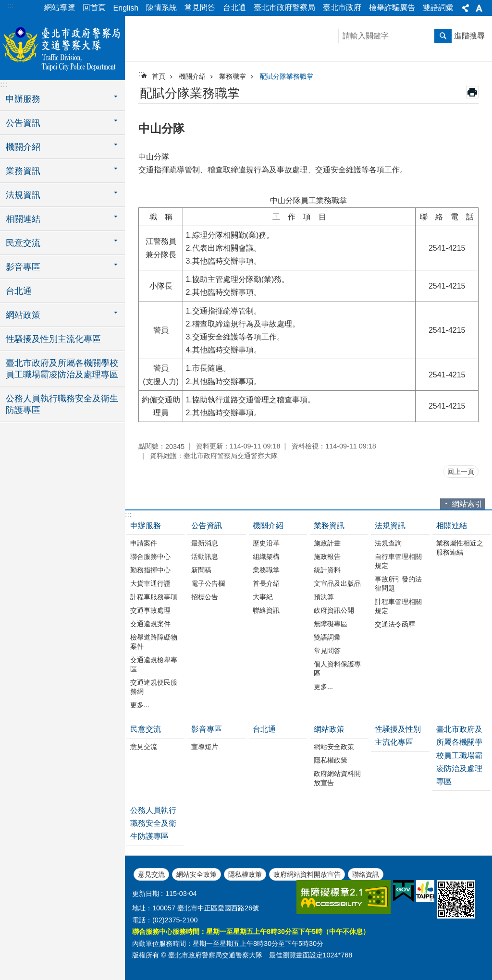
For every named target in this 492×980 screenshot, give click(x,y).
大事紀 (263, 597)
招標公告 (205, 597)
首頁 (159, 76)
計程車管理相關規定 (398, 606)
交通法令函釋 (395, 624)
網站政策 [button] (23, 315)
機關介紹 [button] (23, 147)
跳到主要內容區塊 (5, 5)
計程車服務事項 (154, 597)
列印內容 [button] (472, 92)
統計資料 (327, 570)
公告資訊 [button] (23, 123)
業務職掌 (233, 76)
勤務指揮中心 (150, 570)
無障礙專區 (331, 624)
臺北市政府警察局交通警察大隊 (62, 47)
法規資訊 (390, 526)
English (126, 8)
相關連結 (452, 526)
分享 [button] (466, 8)
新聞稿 (201, 570)
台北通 (234, 7)
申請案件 (144, 543)
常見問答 (200, 7)
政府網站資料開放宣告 (337, 778)
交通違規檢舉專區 (154, 664)
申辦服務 (146, 526)
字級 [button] (479, 8)
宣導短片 (205, 747)
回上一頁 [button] (461, 472)
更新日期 (146, 894)
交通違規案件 (150, 624)
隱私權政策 (331, 760)
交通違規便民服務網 (154, 687)
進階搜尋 (469, 36)
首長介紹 (266, 583)
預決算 (324, 597)
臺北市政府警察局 (284, 7)
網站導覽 (60, 7)
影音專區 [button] (23, 267)
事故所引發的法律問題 (398, 584)
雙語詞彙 (438, 7)
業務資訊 (329, 526)
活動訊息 (205, 557)
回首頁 (94, 7)
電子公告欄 (208, 583)
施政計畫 (327, 543)
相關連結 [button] (23, 219)
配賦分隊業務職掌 (286, 76)
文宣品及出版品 (337, 583)
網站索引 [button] (467, 504)
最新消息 (205, 543)
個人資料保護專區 (337, 669)
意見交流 (144, 747)
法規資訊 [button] (23, 195)
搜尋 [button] (443, 36)
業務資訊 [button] (23, 171)
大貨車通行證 (150, 583)
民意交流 (146, 729)
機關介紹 (192, 76)
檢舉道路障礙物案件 (154, 642)
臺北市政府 (342, 7)
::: (10, 6)
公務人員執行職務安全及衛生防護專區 (62, 404)
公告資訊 (207, 526)
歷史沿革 (266, 543)
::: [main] (141, 74)
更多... (140, 705)
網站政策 (329, 729)
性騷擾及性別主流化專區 (53, 339)
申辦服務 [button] (23, 99)
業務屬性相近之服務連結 (460, 548)
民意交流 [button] (23, 243)
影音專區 (207, 729)
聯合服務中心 (150, 557)
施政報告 (327, 557)
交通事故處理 (150, 610)
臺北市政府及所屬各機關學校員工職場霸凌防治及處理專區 (62, 369)
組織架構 (266, 557)
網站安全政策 (334, 747)
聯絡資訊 (266, 610)
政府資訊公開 (334, 610)
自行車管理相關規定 (398, 561)
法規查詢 (388, 543)
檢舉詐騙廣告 (392, 7)
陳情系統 (161, 7)
